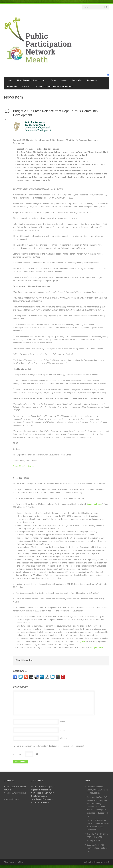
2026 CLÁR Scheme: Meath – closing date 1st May (98, 848)
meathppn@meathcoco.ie (15, 793)
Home (9, 80)
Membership (12, 86)
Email (62, 730)
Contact (26, 86)
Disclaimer (20, 862)
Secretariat (77, 80)
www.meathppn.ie (12, 799)
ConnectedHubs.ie (95, 504)
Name (62, 722)
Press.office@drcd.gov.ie (24, 466)
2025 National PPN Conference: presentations (54, 86)
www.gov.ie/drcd (96, 647)
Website (63, 738)
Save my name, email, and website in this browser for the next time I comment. (51, 746)
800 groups (50, 787)
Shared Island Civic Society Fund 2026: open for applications (97, 790)
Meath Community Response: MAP (31, 80)
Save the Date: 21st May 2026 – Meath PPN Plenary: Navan (97, 837)
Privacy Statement (10, 862)
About (64, 80)
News (54, 80)
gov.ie (82, 641)
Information (92, 80)
